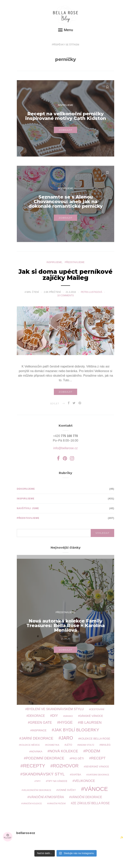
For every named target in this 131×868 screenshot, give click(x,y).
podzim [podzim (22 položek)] (93, 751)
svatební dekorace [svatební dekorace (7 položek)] (98, 775)
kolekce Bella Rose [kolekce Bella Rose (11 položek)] (95, 739)
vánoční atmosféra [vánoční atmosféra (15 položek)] (47, 797)
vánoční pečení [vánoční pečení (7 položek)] (57, 803)
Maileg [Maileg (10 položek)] (106, 745)
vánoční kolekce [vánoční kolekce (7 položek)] (32, 803)
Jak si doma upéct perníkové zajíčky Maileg (65, 277)
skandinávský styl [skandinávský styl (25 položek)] (44, 774)
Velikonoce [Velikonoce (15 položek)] (85, 781)
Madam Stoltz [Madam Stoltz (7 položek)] (86, 745)
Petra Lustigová (92, 294)
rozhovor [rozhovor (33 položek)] (66, 766)
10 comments (66, 298)
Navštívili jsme (28, 508)
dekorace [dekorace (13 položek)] (36, 716)
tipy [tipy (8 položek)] (38, 781)
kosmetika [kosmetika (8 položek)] (53, 745)
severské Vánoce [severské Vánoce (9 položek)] (97, 767)
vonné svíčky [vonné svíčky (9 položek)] (67, 790)
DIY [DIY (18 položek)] (55, 716)
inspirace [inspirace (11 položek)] (39, 730)
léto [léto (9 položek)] (69, 745)
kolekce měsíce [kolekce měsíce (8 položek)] (30, 745)
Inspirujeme (66, 105)
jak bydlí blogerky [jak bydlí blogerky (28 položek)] (77, 730)
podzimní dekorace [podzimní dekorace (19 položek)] (45, 758)
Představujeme (75, 264)
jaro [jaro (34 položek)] (67, 738)
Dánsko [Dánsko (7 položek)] (68, 716)
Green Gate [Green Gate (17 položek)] (41, 723)
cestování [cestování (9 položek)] (97, 709)
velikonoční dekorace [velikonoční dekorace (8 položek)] (37, 790)
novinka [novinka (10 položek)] (37, 751)
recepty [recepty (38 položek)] (34, 766)
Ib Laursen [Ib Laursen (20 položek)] (91, 722)
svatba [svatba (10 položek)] (76, 775)
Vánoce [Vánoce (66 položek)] (96, 789)
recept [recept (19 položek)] (98, 758)
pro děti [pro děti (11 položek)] (77, 758)
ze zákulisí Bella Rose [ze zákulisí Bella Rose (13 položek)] (91, 803)
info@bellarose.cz (65, 448)
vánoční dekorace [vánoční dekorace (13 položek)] (87, 797)
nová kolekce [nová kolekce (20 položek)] (64, 751)
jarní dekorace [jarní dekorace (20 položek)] (37, 738)
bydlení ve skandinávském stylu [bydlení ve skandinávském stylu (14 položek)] (55, 709)
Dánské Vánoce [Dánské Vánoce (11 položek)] (91, 716)
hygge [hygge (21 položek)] (66, 722)
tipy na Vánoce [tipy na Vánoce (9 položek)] (57, 781)
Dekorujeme (26, 489)
